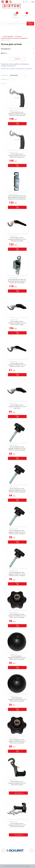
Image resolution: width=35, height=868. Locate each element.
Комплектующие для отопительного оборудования (14, 38)
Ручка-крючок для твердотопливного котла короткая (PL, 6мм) (17, 323)
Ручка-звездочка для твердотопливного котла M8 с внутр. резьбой (17, 741)
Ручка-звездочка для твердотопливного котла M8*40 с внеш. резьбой (17, 532)
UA (27, 2)
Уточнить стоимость (19, 793)
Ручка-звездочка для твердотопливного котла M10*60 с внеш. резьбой (17, 490)
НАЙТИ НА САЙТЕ (30, 24)
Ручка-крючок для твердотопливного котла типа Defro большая (17, 825)
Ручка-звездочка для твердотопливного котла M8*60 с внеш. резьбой (17, 574)
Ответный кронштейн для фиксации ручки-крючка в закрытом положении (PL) (17, 197)
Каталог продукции (8, 36)
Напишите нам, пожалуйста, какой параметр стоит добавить (17, 69)
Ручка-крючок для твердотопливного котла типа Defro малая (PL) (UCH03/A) (17, 156)
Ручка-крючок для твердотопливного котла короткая (17, 407)
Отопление (18, 36)
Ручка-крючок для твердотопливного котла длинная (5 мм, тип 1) (17, 365)
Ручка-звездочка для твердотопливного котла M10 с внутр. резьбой (17, 616)
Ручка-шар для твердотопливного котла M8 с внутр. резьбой (17, 699)
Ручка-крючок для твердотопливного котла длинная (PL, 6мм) (17, 239)
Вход (33, 2)
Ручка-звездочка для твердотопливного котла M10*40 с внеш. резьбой (17, 448)
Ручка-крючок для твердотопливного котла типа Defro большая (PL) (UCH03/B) (17, 114)
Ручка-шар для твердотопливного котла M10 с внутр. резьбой (17, 658)
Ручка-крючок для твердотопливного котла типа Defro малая (17, 783)
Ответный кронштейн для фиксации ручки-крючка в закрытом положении (17, 281)
